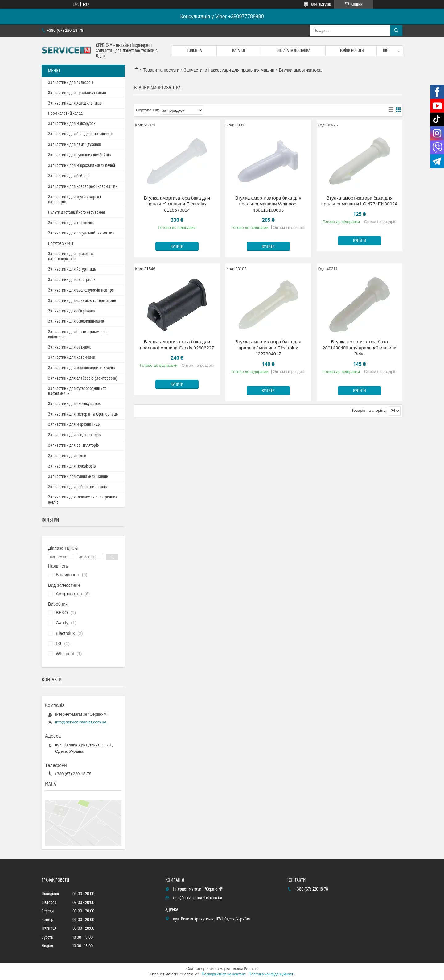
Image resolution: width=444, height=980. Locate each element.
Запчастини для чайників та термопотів (82, 301)
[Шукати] (396, 31)
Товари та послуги (161, 70)
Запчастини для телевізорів (72, 466)
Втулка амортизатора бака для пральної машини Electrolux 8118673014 (177, 204)
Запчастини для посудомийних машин (81, 233)
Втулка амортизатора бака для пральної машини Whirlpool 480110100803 (268, 204)
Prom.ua (251, 969)
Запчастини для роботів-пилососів (78, 487)
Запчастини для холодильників (75, 103)
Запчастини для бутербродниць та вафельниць (77, 391)
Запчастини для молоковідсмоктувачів (82, 368)
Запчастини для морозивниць (74, 424)
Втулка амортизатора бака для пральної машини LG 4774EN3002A (360, 201)
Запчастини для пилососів (71, 83)
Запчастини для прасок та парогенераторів (71, 256)
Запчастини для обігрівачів (72, 311)
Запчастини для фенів (67, 456)
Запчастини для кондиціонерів (74, 435)
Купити (177, 247)
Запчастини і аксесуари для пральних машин (229, 70)
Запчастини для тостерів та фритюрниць (83, 414)
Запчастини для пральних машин (77, 93)
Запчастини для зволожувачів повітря (81, 290)
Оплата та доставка (293, 51)
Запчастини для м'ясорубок (72, 124)
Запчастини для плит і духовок (74, 145)
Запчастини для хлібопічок (71, 223)
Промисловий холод (65, 114)
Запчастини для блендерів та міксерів (81, 134)
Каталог (239, 51)
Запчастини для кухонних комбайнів (80, 155)
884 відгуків (321, 4)
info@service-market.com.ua (81, 722)
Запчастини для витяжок (69, 347)
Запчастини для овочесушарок (74, 404)
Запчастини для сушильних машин (78, 477)
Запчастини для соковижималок (76, 321)
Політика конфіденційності (271, 974)
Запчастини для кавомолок (72, 358)
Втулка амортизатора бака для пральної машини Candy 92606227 (177, 345)
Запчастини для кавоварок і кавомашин (83, 187)
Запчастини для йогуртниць (72, 269)
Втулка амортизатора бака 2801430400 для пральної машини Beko (359, 348)
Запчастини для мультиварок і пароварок (74, 200)
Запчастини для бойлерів (70, 176)
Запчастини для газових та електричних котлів (83, 500)
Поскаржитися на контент (224, 974)
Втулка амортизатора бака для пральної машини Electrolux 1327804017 (268, 348)
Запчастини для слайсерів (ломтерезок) (83, 378)
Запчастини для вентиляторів (74, 445)
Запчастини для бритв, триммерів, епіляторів (78, 335)
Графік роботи (351, 51)
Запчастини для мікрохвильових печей (82, 166)
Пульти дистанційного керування (76, 213)
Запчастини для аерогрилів (72, 280)
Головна (194, 51)
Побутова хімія (61, 244)
